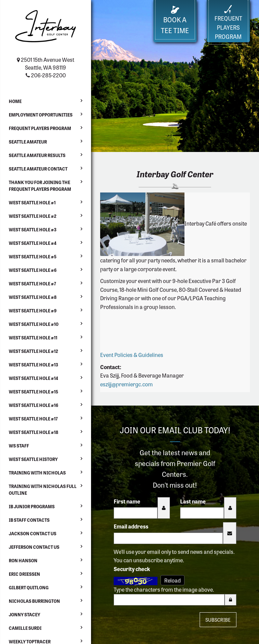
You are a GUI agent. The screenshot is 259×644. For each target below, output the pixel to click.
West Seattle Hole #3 (33, 229)
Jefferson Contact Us (34, 547)
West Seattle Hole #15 (33, 392)
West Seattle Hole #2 (33, 216)
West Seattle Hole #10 (34, 324)
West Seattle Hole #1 (32, 202)
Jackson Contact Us (33, 533)
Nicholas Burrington (34, 601)
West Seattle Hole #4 (33, 243)
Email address (131, 526)
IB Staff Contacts (29, 520)
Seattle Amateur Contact (38, 169)
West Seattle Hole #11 (33, 338)
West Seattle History (33, 459)
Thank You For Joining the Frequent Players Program (40, 186)
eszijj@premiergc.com (126, 384)
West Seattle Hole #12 (33, 351)
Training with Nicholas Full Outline (43, 490)
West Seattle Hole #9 (33, 311)
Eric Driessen (24, 574)
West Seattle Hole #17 (33, 419)
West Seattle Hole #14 (33, 378)
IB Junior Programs (32, 506)
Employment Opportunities (41, 115)
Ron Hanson (23, 560)
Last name (193, 501)
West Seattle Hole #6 (33, 270)
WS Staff (19, 446)
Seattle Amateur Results (37, 155)
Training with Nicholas (37, 473)
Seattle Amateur (28, 142)
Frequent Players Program (40, 128)
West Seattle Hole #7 (32, 284)
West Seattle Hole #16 (34, 405)
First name (127, 501)
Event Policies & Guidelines (132, 355)
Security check (132, 569)
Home (15, 101)
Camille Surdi (25, 628)
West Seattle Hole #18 (34, 432)
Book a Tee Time (175, 20)
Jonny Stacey (24, 614)
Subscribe (218, 620)
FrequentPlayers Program (228, 23)
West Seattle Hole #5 (33, 256)
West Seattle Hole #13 (33, 365)
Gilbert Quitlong (29, 587)
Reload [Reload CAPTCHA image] (172, 580)
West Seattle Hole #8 (33, 297)
